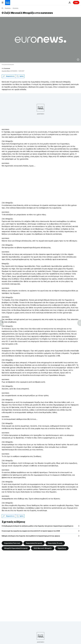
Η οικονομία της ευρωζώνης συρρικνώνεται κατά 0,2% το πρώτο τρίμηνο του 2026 (31, 531)
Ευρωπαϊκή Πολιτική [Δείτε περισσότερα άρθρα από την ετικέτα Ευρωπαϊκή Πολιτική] (12, 543)
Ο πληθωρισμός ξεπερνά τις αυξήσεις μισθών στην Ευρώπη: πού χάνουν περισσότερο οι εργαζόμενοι (37, 526)
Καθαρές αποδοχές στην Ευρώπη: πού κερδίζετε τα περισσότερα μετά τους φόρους (31, 536)
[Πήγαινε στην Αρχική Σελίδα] (8, 3)
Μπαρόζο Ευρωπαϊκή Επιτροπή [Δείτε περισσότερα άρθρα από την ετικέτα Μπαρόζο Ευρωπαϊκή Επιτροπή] (16, 548)
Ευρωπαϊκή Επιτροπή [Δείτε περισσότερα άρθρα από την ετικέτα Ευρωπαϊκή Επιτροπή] (34, 543)
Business (8, 8)
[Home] (2, 8)
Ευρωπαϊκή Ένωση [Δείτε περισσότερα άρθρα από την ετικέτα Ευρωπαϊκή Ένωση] (55, 543)
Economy (16, 8)
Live (76, 2)
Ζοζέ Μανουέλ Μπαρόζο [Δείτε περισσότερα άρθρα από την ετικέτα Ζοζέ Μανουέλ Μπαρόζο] (43, 548)
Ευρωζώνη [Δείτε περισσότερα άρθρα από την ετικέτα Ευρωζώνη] (62, 548)
